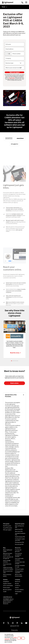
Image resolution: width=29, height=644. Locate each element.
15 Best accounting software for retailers (8, 568)
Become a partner (7, 590)
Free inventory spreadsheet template (18, 555)
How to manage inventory (7, 561)
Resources (18, 548)
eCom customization (8, 586)
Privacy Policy (12, 78)
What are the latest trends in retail (8, 554)
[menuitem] (14, 7)
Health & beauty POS (20, 537)
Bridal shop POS (19, 529)
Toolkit (5, 592)
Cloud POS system (8, 528)
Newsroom (18, 582)
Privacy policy (15, 630)
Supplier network (7, 584)
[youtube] (26, 623)
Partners (5, 580)
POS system (6, 524)
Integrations (6, 582)
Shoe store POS (19, 531)
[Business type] (14, 63)
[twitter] (8, 623)
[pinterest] (17, 623)
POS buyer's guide (19, 569)
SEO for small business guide (19, 575)
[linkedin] (22, 623)
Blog (4, 548)
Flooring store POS (19, 542)
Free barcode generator (18, 551)
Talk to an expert (15, 72)
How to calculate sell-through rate (8, 558)
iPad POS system (7, 526)
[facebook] (4, 623)
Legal (16, 594)
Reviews (17, 584)
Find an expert (6, 588)
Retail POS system (20, 524)
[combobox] (8, 54)
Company (17, 580)
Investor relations (19, 590)
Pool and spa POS (19, 544)
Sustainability (18, 592)
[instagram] (13, 623)
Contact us (18, 586)
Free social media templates (19, 559)
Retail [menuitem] (4, 7)
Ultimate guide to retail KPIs (19, 572)
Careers (17, 588)
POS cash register (7, 530)
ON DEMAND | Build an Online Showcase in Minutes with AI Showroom (8, 601)
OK (21, 638)
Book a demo (14, 383)
